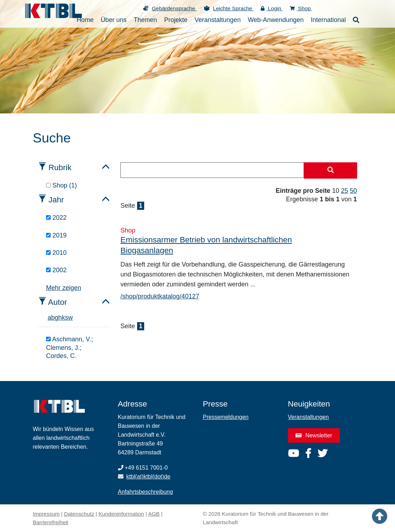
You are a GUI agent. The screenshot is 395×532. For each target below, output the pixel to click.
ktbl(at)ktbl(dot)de (148, 477)
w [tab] (71, 318)
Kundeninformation (121, 514)
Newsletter (314, 435)
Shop (301, 8)
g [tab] (57, 318)
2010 (56, 253)
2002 (56, 270)
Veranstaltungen (309, 417)
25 (344, 191)
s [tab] (67, 318)
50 (353, 191)
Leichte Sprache (233, 8)
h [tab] (60, 318)
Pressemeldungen (226, 417)
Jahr (56, 200)
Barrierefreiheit (51, 522)
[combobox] (212, 170)
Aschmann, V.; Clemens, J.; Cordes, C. (69, 348)
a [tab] (50, 318)
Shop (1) (61, 185)
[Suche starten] (331, 170)
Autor (58, 302)
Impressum (46, 514)
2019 (56, 235)
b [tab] (53, 318)
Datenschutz (79, 514)
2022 (56, 218)
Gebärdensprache (174, 8)
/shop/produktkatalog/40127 (160, 296)
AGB (154, 514)
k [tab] (64, 318)
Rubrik (60, 167)
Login (272, 8)
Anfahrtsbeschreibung (146, 492)
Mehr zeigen (64, 288)
